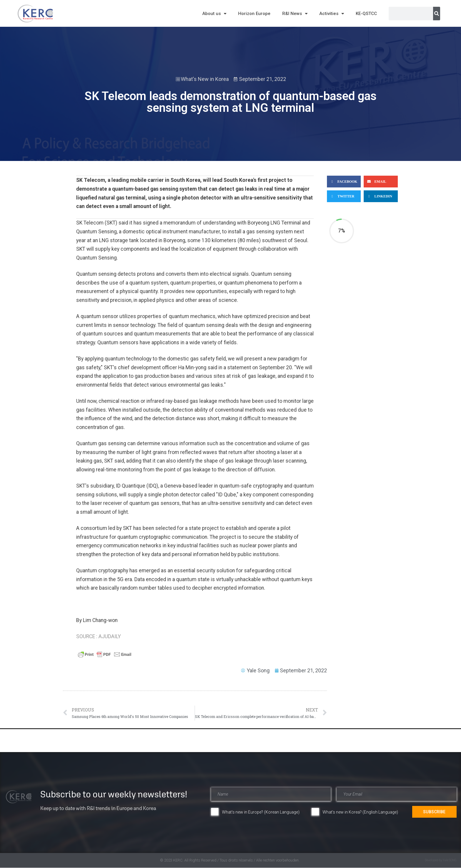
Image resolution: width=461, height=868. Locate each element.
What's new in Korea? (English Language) (360, 812)
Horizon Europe (254, 14)
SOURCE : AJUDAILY (98, 636)
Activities (332, 14)
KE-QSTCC (366, 14)
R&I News (295, 14)
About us (214, 14)
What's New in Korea (205, 79)
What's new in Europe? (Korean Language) (261, 812)
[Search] (437, 14)
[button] (344, 182)
